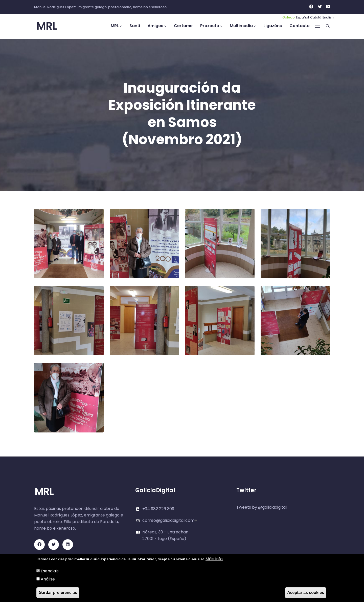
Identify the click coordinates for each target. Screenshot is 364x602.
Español (302, 17)
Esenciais (50, 571)
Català (316, 17)
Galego (289, 17)
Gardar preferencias (58, 593)
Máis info (214, 559)
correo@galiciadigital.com (170, 520)
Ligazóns (273, 26)
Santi (135, 26)
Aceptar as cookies (306, 593)
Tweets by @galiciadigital (261, 507)
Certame (183, 26)
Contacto (300, 26)
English (328, 17)
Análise (48, 579)
